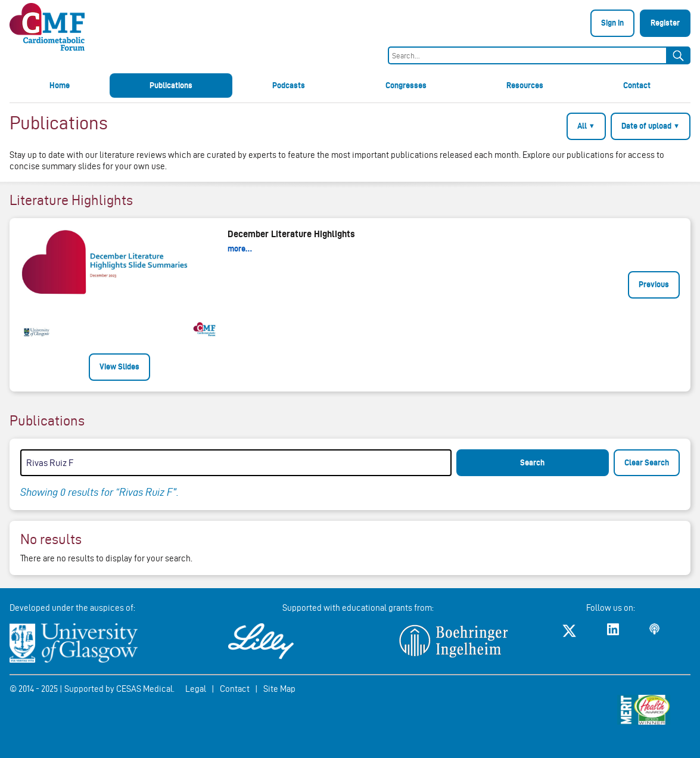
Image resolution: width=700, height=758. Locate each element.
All (586, 126)
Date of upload (651, 126)
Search (532, 462)
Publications (171, 85)
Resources (525, 85)
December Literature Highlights (291, 234)
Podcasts (289, 85)
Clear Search (647, 462)
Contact (637, 85)
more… (240, 248)
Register (665, 23)
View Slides (119, 366)
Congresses (406, 85)
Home (60, 85)
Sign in (612, 23)
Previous (654, 284)
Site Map (279, 689)
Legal (196, 689)
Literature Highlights (71, 200)
